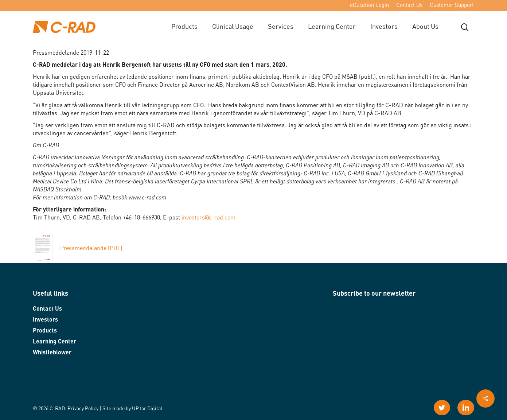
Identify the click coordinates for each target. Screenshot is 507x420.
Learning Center (54, 342)
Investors (45, 320)
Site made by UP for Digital (132, 409)
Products (45, 331)
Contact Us (47, 309)
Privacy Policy (83, 409)
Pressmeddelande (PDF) (78, 249)
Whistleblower (52, 353)
